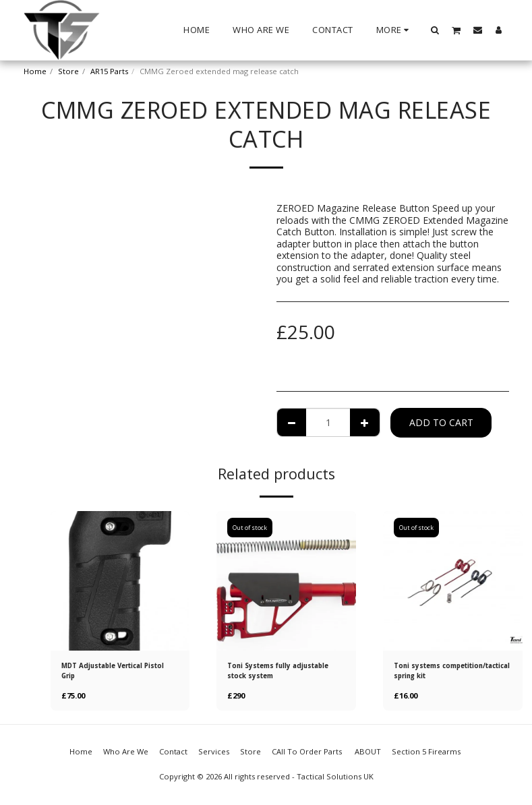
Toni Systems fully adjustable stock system (276, 672)
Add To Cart (441, 422)
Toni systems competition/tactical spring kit (449, 673)
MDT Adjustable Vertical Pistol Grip (110, 672)
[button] (435, 30)
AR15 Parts (109, 71)
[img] (120, 581)
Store (68, 71)
